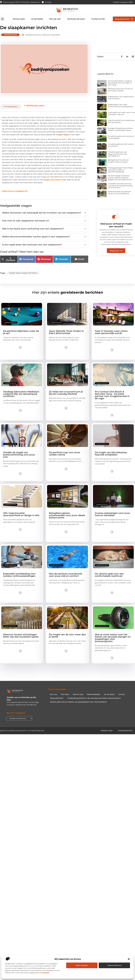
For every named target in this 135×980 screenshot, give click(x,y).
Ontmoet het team (76, 19)
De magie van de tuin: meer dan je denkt (67, 640)
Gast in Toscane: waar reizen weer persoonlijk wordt (111, 337)
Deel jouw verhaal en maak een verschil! (116, 230)
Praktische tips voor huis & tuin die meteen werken (120, 94)
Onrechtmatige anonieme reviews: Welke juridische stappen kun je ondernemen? (120, 182)
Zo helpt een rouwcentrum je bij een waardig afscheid (66, 397)
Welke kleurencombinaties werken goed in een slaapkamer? (44, 241)
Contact (122, 699)
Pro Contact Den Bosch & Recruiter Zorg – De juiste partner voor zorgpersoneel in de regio (112, 400)
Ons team (65, 699)
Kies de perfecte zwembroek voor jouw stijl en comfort (65, 580)
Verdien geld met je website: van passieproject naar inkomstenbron (78, 706)
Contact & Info (98, 19)
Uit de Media (37, 19)
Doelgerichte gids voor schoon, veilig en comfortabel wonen (120, 134)
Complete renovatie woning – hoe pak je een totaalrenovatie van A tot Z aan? (120, 190)
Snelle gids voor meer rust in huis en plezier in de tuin (121, 118)
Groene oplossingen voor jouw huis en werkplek (112, 519)
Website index (107, 735)
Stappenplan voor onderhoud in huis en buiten (121, 102)
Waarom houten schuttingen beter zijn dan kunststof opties (21, 640)
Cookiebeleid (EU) (125, 735)
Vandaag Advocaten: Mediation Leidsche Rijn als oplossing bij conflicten (21, 398)
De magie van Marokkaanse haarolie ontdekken (111, 458)
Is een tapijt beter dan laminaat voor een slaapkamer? (44, 249)
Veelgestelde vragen (35, 110)
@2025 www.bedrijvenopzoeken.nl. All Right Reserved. (22, 735)
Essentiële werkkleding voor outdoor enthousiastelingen (19, 580)
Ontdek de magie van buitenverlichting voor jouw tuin (19, 459)
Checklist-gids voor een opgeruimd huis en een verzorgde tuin (117, 158)
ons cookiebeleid (43, 973)
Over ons (53, 699)
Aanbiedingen (10, 39)
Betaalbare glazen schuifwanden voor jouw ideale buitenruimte (67, 520)
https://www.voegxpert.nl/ (15, 196)
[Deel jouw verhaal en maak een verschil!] (116, 220)
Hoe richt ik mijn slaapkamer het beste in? (44, 225)
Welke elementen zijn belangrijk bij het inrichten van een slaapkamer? (44, 217)
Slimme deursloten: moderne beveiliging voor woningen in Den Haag (120, 87)
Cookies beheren (114, 965)
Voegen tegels (63, 139)
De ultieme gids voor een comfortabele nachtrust (109, 580)
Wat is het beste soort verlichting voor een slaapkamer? (44, 233)
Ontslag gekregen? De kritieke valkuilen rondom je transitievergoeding (120, 174)
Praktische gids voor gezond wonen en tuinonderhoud (119, 197)
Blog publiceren (57, 703)
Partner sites (19, 19)
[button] (129, 959)
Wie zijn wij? (55, 19)
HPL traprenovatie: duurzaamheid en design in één (21, 519)
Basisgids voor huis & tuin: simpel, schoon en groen (118, 165)
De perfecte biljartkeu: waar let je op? (21, 337)
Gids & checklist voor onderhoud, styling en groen (121, 126)
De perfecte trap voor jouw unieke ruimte (65, 458)
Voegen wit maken (52, 184)
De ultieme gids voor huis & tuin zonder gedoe (121, 142)
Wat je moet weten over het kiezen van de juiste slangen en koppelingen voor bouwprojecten (113, 642)
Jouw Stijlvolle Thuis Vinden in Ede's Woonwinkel (66, 337)
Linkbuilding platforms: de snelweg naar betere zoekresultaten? (94, 703)
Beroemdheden (94, 699)
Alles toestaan (82, 965)
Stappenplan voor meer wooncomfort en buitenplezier (120, 110)
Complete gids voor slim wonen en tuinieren (121, 150)
